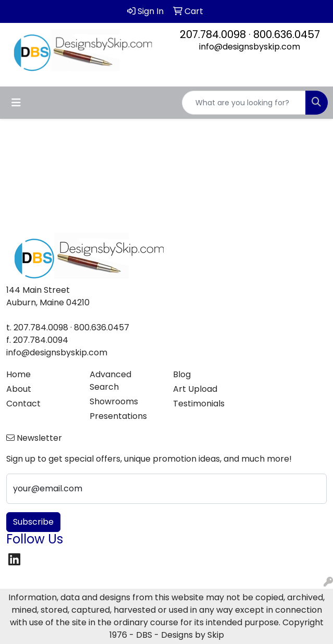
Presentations (118, 416)
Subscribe (33, 522)
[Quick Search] (244, 103)
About (19, 389)
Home (18, 374)
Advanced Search (110, 381)
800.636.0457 (287, 34)
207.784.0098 (213, 34)
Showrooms (114, 401)
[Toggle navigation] (16, 103)
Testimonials (199, 404)
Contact (23, 404)
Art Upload (195, 389)
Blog (182, 374)
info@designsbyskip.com (250, 47)
